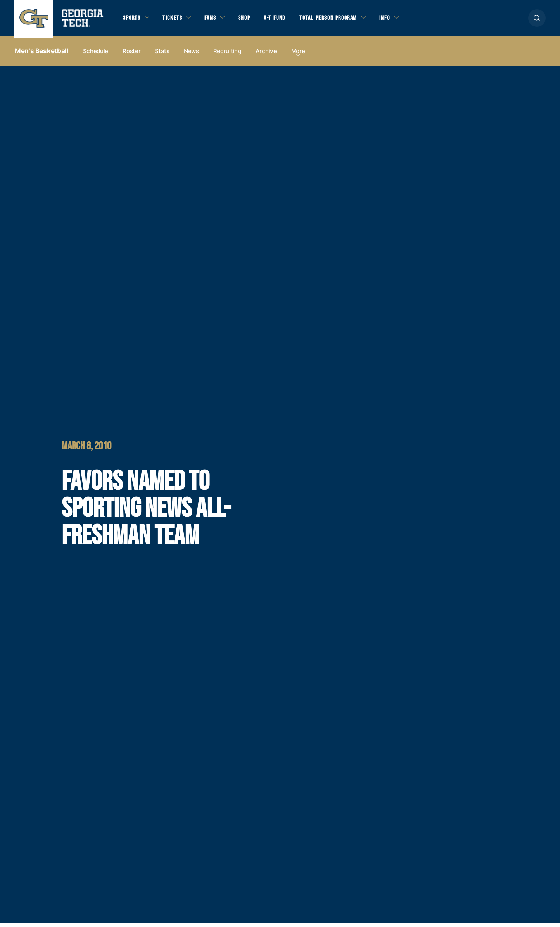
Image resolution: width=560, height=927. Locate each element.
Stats (162, 55)
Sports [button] (132, 20)
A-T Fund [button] (281, 20)
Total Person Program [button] (337, 20)
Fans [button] (214, 20)
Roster (131, 55)
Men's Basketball (42, 55)
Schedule (96, 55)
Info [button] (397, 20)
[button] (537, 20)
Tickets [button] (175, 20)
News (191, 55)
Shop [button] (249, 20)
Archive (266, 55)
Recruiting (227, 55)
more (298, 55)
